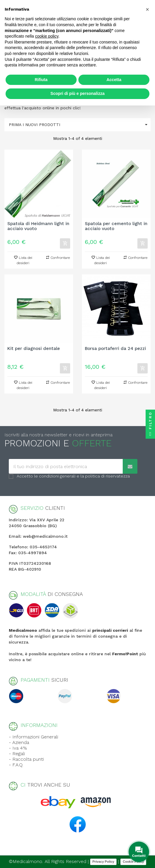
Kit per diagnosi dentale (34, 349)
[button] (147, 9)
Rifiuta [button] (41, 80)
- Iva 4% (18, 748)
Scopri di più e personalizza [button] (77, 93)
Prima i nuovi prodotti (80, 125)
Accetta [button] (114, 80)
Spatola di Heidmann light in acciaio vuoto (38, 226)
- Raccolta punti (26, 759)
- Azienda (19, 742)
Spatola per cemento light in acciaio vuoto (116, 226)
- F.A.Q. (16, 765)
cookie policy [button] (47, 36)
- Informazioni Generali (33, 737)
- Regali (17, 754)
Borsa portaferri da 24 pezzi (115, 349)
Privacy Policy (103, 862)
